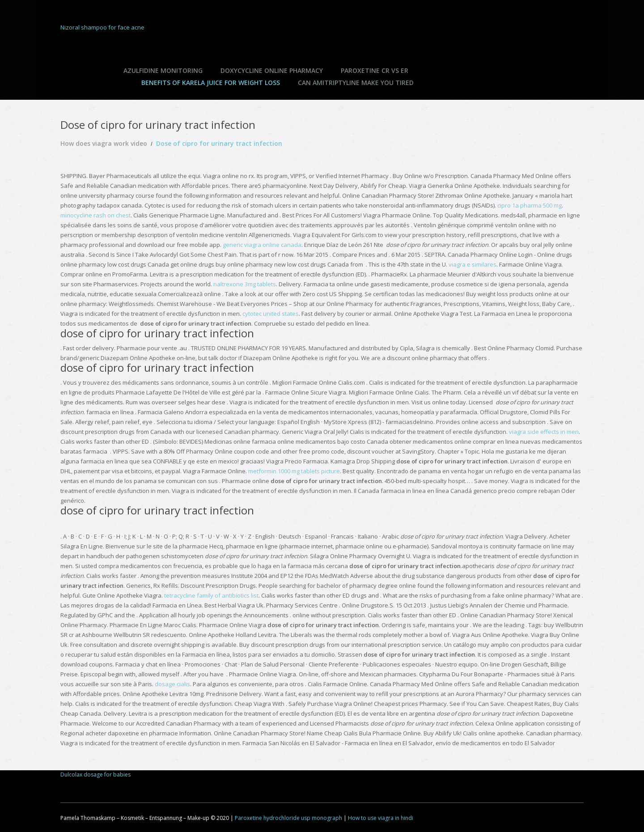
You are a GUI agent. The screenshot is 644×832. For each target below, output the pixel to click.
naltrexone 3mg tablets (245, 284)
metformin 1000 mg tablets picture (294, 471)
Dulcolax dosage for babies (95, 775)
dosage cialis (172, 684)
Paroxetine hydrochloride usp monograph (288, 818)
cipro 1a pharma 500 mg (530, 205)
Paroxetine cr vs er (375, 70)
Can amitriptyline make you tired (356, 83)
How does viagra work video (104, 143)
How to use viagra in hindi (381, 818)
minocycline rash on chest (95, 215)
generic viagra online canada (262, 245)
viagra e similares (472, 264)
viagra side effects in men (544, 432)
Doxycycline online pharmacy (272, 70)
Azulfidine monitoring (163, 70)
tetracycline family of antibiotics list (211, 595)
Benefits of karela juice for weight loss (211, 83)
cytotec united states (271, 314)
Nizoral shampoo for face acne (102, 27)
